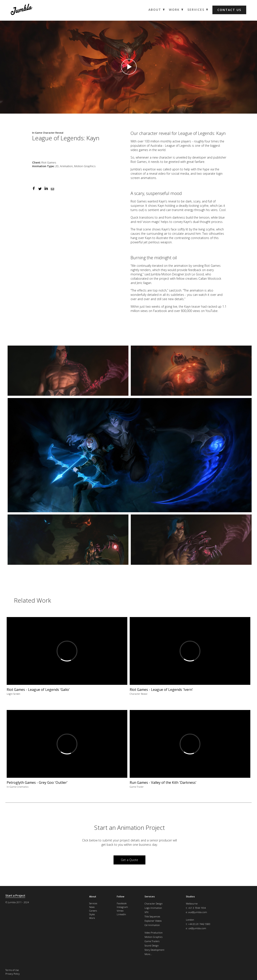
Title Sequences (152, 916)
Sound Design (152, 945)
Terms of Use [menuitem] (12, 970)
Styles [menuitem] (92, 914)
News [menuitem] (92, 907)
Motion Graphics (153, 937)
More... (148, 954)
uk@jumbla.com (197, 928)
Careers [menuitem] (93, 911)
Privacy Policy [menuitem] (12, 974)
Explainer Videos (153, 921)
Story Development (154, 950)
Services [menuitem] (196, 10)
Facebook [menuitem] (122, 903)
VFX (146, 912)
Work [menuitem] (174, 10)
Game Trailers (152, 941)
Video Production (154, 933)
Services (150, 896)
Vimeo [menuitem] (120, 911)
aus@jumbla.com (198, 912)
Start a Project (15, 896)
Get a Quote (129, 860)
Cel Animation (152, 925)
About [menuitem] (155, 10)
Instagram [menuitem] (122, 907)
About (93, 896)
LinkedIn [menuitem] (121, 914)
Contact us (229, 10)
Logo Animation (153, 908)
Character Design (154, 904)
